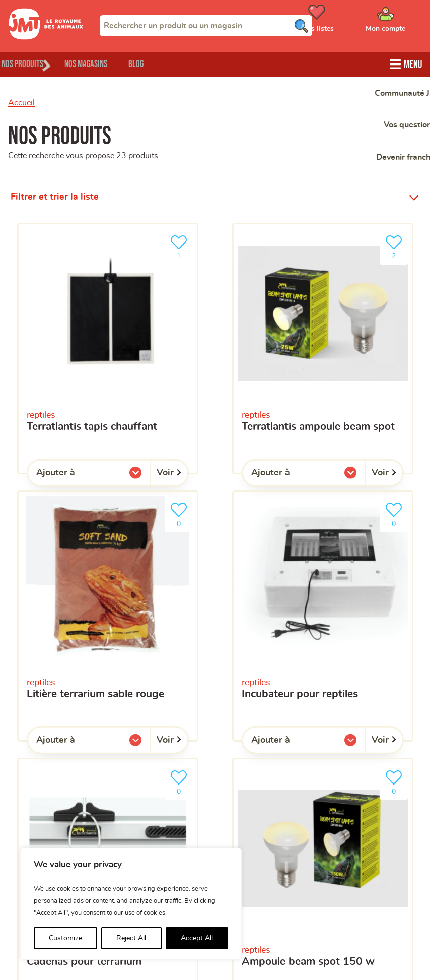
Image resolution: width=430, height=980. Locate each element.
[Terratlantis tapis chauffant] (108, 347)
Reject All (131, 938)
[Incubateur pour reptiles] (323, 614)
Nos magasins (110, 63)
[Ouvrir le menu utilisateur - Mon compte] (400, 22)
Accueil (21, 101)
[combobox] (206, 26)
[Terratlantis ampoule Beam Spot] (323, 347)
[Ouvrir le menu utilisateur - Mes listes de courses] (342, 22)
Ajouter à (76, 473)
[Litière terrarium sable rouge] (108, 614)
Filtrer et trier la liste (55, 195)
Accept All (197, 938)
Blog (175, 63)
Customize (65, 938)
